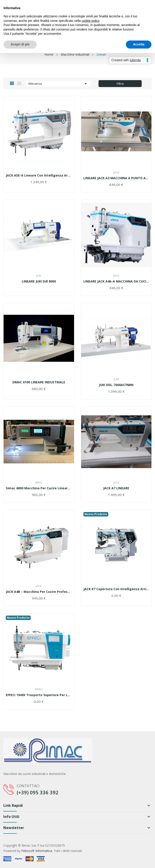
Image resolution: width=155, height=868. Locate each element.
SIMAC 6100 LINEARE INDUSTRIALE (39, 382)
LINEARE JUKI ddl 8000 (39, 281)
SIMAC (39, 483)
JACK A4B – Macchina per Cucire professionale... (39, 592)
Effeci (39, 689)
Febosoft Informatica (37, 851)
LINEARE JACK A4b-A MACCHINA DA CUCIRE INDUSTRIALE (116, 281)
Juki (39, 276)
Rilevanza (58, 84)
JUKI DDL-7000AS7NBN (116, 385)
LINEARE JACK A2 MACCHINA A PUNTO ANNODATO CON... (116, 178)
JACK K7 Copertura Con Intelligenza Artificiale (116, 589)
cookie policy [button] (90, 21)
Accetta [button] (139, 44)
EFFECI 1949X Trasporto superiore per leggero (39, 695)
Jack (116, 173)
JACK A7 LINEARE (116, 488)
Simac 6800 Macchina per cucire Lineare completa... (39, 488)
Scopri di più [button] (20, 44)
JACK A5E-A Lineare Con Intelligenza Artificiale (39, 175)
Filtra (120, 84)
